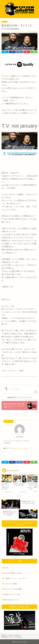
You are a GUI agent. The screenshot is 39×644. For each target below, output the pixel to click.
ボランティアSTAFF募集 (13, 589)
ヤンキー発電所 (14, 389)
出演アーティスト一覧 (12, 594)
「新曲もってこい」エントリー (15, 578)
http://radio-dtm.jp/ (21, 448)
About (7, 568)
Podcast (5, 22)
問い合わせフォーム (11, 600)
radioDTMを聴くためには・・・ (16, 573)
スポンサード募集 (11, 584)
